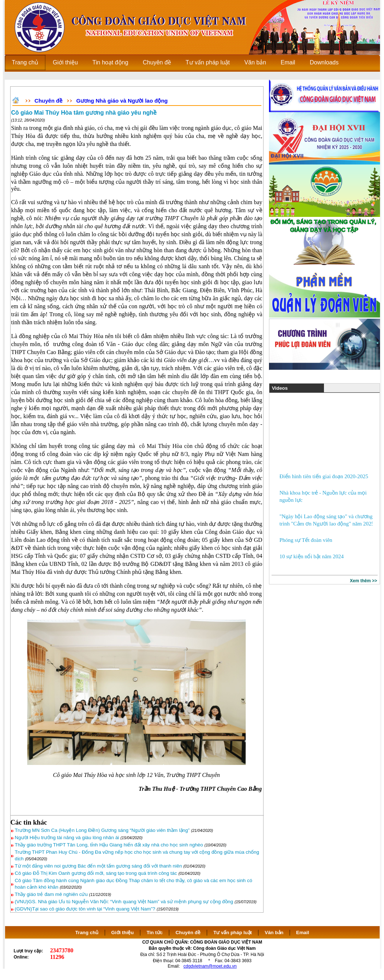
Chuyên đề (48, 101)
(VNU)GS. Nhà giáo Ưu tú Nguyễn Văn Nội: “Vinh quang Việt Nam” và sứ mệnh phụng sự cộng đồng (124, 902)
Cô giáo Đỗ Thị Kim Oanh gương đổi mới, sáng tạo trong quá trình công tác (96, 873)
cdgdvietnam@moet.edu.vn (210, 966)
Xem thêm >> (363, 581)
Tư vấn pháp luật (233, 933)
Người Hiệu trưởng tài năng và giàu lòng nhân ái (67, 838)
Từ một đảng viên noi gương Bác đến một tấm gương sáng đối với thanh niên (98, 866)
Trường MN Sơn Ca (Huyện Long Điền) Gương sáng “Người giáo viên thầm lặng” (102, 830)
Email (303, 933)
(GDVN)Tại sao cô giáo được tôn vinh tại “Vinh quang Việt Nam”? (85, 909)
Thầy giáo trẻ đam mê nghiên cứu (51, 894)
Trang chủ (87, 933)
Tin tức (155, 933)
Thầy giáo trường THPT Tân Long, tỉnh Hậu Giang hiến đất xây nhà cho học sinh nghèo (109, 845)
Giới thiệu (123, 933)
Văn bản (275, 933)
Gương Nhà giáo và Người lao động (122, 101)
